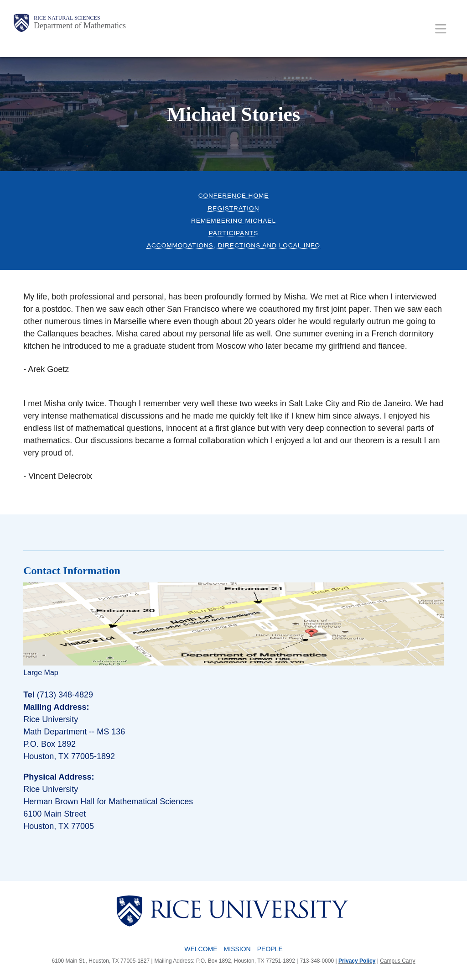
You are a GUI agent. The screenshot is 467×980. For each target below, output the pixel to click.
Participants (234, 233)
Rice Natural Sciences (67, 18)
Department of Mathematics (80, 26)
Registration (234, 208)
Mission (237, 949)
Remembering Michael (233, 221)
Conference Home (234, 196)
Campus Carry (397, 961)
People (270, 949)
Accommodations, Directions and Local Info (233, 245)
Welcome (201, 949)
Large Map (41, 673)
